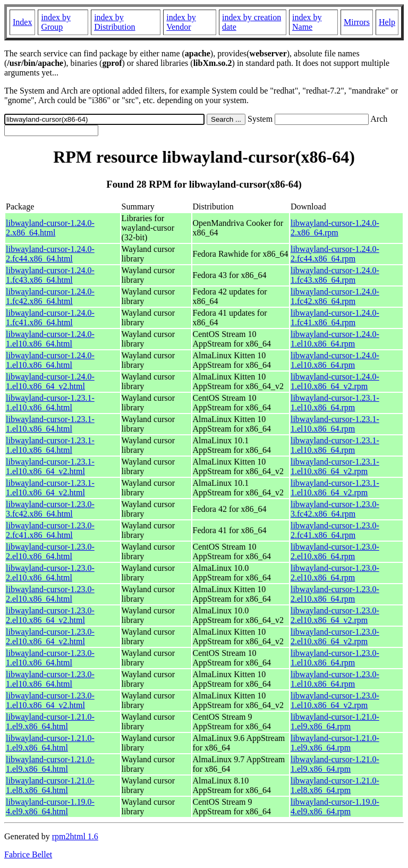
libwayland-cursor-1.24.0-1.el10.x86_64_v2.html (50, 381)
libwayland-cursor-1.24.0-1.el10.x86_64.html (50, 339)
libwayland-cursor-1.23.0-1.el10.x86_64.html (50, 658)
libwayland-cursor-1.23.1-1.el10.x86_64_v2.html (50, 466)
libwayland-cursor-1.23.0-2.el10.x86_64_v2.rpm (335, 615)
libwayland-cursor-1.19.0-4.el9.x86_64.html (50, 807)
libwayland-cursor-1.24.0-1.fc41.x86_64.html (50, 318)
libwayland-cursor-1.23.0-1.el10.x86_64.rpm (335, 658)
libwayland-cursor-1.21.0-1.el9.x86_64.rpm (335, 722)
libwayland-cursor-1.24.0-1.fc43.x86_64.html (50, 275)
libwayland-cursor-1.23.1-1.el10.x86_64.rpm (335, 403)
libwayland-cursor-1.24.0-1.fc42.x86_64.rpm (335, 296)
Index (22, 22)
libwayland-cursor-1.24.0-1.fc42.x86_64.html (50, 296)
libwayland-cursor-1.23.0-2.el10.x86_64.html (50, 551)
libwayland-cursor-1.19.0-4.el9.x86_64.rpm (335, 807)
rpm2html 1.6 (75, 836)
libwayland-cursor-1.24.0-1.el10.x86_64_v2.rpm (335, 381)
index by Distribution (114, 22)
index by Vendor (181, 22)
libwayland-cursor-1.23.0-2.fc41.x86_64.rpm (335, 530)
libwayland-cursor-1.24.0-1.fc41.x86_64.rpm (335, 318)
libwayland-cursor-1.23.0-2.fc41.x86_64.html (50, 530)
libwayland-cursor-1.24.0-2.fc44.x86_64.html (50, 254)
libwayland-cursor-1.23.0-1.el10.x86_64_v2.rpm (335, 700)
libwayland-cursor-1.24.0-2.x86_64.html (50, 228)
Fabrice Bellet (28, 854)
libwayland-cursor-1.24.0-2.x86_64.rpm (335, 228)
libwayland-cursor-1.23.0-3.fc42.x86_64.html (50, 509)
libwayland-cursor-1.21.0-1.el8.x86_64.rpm (335, 785)
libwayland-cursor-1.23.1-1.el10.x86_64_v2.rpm (335, 466)
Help (387, 22)
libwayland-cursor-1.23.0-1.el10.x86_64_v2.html (50, 700)
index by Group (56, 22)
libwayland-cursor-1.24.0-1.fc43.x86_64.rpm (335, 275)
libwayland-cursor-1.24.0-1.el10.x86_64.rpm (335, 339)
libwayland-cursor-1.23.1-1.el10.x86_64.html (50, 403)
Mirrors (357, 22)
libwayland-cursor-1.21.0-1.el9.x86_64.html (50, 722)
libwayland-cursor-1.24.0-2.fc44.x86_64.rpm (335, 254)
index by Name (307, 22)
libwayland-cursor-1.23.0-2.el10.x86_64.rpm (335, 551)
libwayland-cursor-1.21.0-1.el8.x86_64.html (50, 785)
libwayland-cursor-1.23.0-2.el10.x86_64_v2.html (50, 615)
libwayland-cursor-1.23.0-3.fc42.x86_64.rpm (335, 509)
